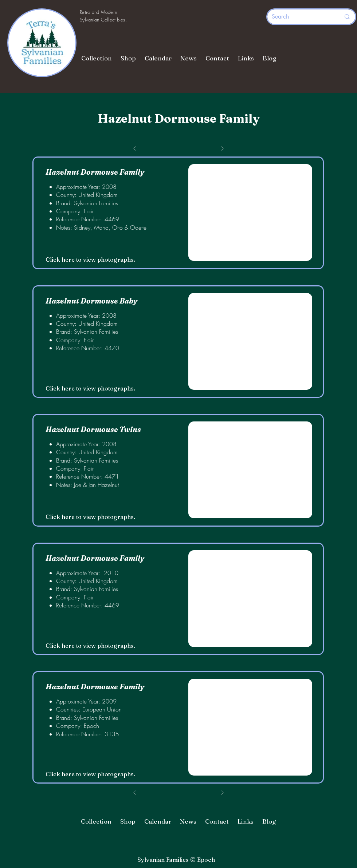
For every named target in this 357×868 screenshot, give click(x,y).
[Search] (301, 17)
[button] (250, 213)
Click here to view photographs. (90, 259)
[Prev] (135, 793)
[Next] (222, 793)
